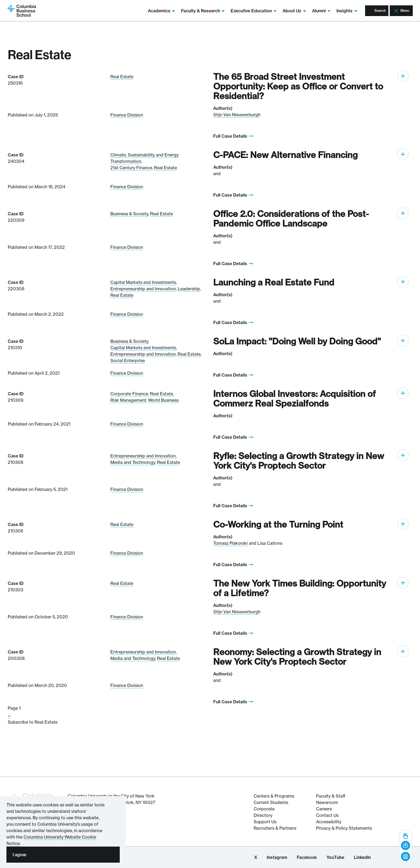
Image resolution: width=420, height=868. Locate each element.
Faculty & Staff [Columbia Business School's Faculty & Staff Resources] (331, 796)
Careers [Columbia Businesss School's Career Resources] (324, 809)
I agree (19, 855)
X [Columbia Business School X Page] (256, 857)
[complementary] (406, 846)
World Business (163, 400)
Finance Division (127, 115)
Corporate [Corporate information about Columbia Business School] (264, 809)
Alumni (311, 11)
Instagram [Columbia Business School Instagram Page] (277, 857)
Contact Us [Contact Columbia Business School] (327, 815)
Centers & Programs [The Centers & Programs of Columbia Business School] (274, 796)
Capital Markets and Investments (143, 282)
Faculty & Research (192, 11)
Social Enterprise (128, 360)
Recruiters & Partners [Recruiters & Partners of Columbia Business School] (275, 828)
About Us (284, 11)
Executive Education (243, 11)
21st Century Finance (131, 168)
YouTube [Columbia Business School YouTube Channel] (335, 857)
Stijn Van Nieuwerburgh (237, 115)
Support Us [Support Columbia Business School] (265, 822)
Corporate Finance (129, 394)
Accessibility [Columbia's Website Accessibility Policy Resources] (329, 822)
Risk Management (128, 400)
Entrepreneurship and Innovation (143, 289)
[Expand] (403, 76)
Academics (151, 11)
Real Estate (122, 77)
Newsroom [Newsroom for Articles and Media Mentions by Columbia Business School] (327, 802)
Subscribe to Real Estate (33, 722)
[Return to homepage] (25, 10)
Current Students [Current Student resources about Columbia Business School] (271, 802)
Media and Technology (133, 462)
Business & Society (129, 214)
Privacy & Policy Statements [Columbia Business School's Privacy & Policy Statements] (344, 828)
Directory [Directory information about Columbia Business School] (263, 815)
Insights (336, 11)
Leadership (189, 289)
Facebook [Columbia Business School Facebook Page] (307, 857)
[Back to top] (406, 846)
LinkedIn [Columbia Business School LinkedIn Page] (362, 857)
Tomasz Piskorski (230, 543)
